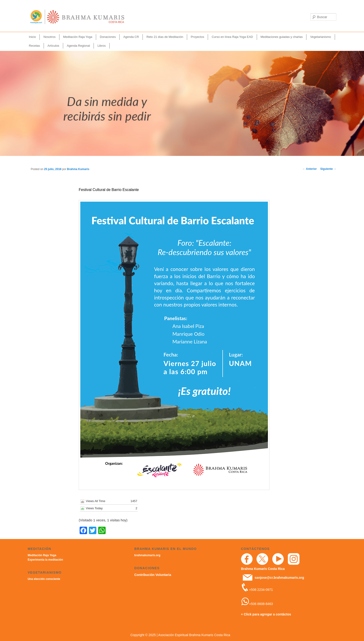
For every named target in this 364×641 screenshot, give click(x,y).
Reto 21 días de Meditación (165, 37)
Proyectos (198, 37)
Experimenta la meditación (45, 560)
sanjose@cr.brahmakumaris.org (279, 578)
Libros (102, 46)
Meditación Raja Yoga (78, 37)
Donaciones (108, 37)
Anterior (310, 169)
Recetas (34, 46)
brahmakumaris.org (147, 555)
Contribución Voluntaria (153, 575)
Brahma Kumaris (78, 169)
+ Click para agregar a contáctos (266, 614)
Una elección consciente (44, 579)
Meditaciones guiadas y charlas (281, 37)
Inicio (32, 37)
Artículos (54, 46)
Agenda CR (131, 37)
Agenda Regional (78, 46)
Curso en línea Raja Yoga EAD (232, 37)
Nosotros (49, 37)
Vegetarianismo (321, 37)
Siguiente (328, 169)
